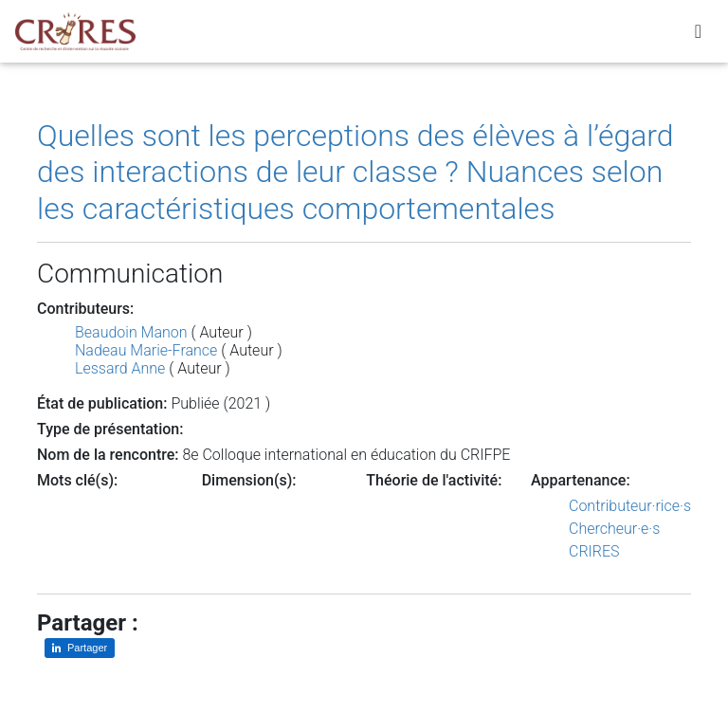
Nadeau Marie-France (146, 350)
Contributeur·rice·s (630, 506)
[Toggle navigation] (698, 35)
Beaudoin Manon (131, 332)
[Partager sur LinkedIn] (80, 648)
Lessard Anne (120, 368)
